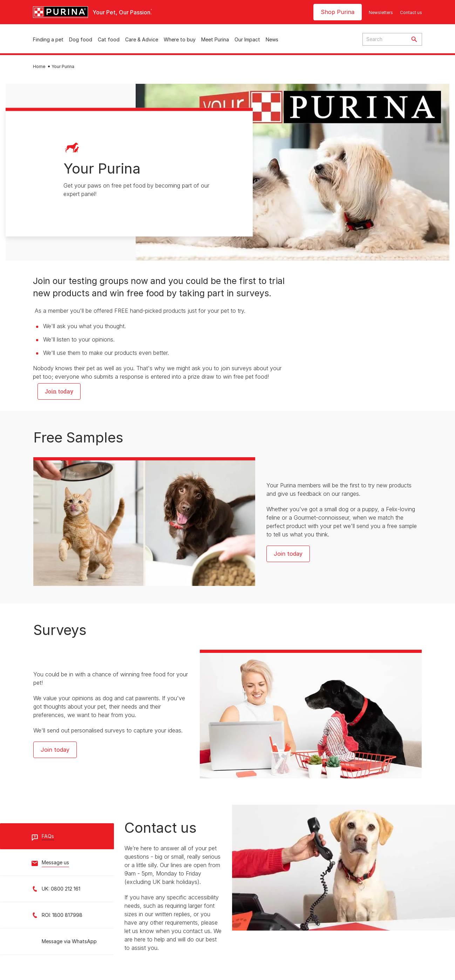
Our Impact (247, 39)
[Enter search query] (385, 39)
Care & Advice (142, 39)
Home (39, 66)
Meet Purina (215, 39)
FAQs (48, 836)
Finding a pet (48, 39)
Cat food (109, 39)
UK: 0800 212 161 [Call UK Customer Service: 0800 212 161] (61, 889)
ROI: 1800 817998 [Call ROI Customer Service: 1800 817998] (62, 915)
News (272, 39)
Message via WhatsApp (69, 941)
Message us (55, 862)
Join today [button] (59, 391)
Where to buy (180, 39)
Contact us (411, 12)
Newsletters (381, 12)
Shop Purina (338, 12)
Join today (288, 554)
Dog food (81, 39)
